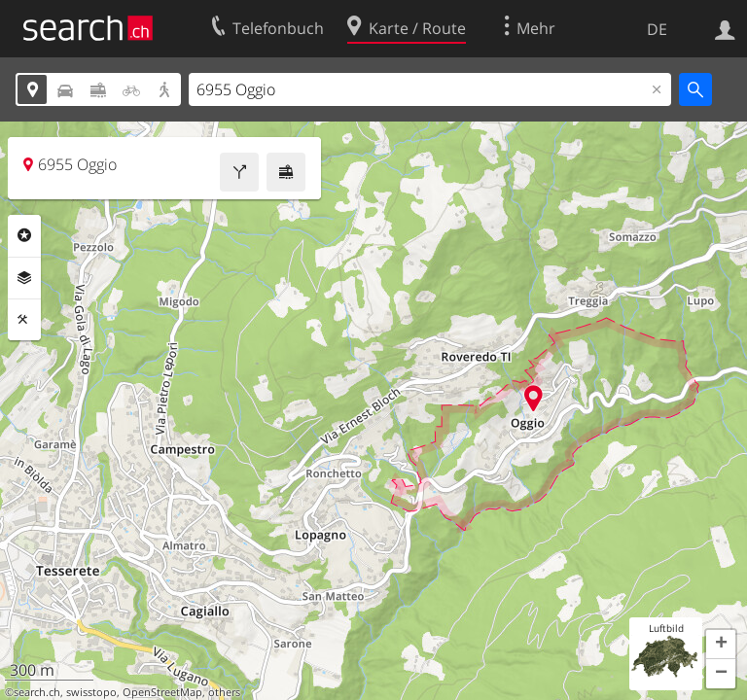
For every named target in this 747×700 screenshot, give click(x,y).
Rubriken (24, 235)
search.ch (37, 692)
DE (657, 29)
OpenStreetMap (162, 692)
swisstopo (91, 692)
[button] (721, 645)
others (224, 692)
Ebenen (24, 278)
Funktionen (24, 320)
